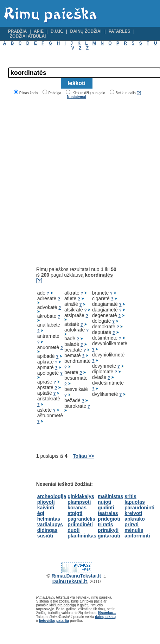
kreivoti (133, 513)
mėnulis (134, 530)
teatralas (108, 513)
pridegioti (109, 519)
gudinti (106, 508)
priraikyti (108, 530)
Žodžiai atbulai (28, 36)
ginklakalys (81, 496)
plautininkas (82, 536)
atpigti (75, 513)
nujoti (104, 502)
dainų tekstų (105, 617)
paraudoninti (139, 508)
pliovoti (46, 502)
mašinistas (110, 496)
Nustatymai (77, 97)
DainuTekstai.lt (70, 581)
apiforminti (137, 536)
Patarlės (120, 31)
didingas (47, 530)
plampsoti (79, 502)
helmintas (49, 519)
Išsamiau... (107, 613)
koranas (77, 508)
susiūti (45, 536)
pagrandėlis (81, 519)
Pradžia (17, 31)
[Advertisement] (73, 183)
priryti (132, 524)
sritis (130, 496)
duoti (73, 530)
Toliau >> (83, 456)
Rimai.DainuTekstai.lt (76, 576)
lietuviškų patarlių (54, 621)
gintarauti (109, 536)
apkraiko (135, 519)
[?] (139, 93)
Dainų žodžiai (86, 31)
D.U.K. (57, 31)
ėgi (41, 513)
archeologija (52, 496)
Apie (39, 31)
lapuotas (135, 502)
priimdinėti (80, 524)
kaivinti (46, 508)
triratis (105, 524)
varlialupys (50, 524)
